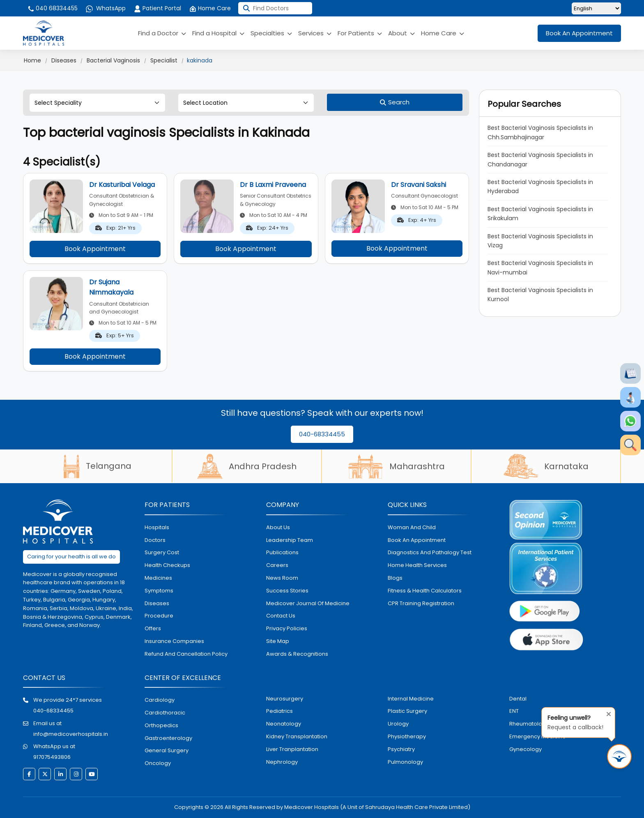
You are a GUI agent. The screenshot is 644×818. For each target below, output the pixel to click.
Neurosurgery (285, 699)
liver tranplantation (292, 749)
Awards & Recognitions (297, 654)
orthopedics (161, 725)
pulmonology (405, 762)
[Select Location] (246, 103)
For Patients (360, 33)
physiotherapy (407, 736)
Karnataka (546, 466)
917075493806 (52, 757)
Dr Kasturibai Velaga (122, 185)
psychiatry (401, 749)
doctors (155, 540)
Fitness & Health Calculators (425, 591)
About (401, 33)
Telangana (97, 466)
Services (315, 33)
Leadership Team (290, 540)
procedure (159, 616)
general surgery (167, 750)
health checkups (167, 565)
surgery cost (162, 552)
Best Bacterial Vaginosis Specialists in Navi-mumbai (540, 267)
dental (518, 699)
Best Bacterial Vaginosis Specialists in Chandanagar (540, 159)
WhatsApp (106, 8)
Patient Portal (158, 8)
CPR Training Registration (421, 603)
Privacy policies (287, 628)
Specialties (271, 33)
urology (398, 724)
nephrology (282, 762)
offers (153, 628)
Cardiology (160, 700)
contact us (281, 616)
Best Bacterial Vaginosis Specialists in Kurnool (540, 295)
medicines (158, 578)
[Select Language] (596, 8)
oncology (158, 763)
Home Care (210, 8)
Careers (277, 565)
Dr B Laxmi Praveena (273, 185)
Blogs (395, 578)
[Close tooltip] (606, 712)
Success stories (287, 591)
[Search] (395, 102)
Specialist (164, 60)
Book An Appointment (579, 33)
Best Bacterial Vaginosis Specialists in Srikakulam (540, 214)
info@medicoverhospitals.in (71, 734)
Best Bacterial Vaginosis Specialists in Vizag (540, 241)
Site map (278, 641)
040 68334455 (52, 8)
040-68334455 (322, 434)
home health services (417, 565)
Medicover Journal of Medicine (308, 603)
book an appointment (417, 540)
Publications (282, 552)
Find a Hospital (218, 33)
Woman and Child (412, 527)
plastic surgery (407, 711)
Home (32, 60)
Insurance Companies (174, 641)
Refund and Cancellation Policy (186, 654)
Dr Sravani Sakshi (419, 185)
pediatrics (279, 711)
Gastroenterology (168, 738)
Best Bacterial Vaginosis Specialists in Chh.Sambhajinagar (540, 132)
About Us (278, 527)
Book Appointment (95, 249)
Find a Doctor (162, 33)
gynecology (526, 749)
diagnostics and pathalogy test (430, 552)
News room (282, 578)
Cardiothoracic (165, 713)
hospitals (157, 527)
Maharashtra (396, 466)
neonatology (284, 724)
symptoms (159, 591)
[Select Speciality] (97, 103)
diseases (157, 603)
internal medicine (411, 699)
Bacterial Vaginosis (113, 60)
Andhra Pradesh (247, 466)
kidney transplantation (297, 736)
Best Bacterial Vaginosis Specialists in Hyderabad (540, 187)
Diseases (64, 60)
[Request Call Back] (619, 756)
